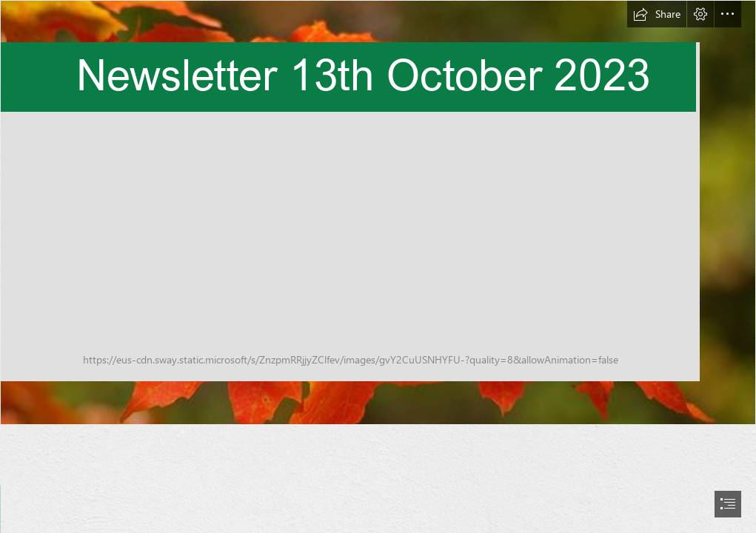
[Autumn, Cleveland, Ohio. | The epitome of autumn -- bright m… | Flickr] (378, 212)
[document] (378, 266)
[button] (657, 14)
